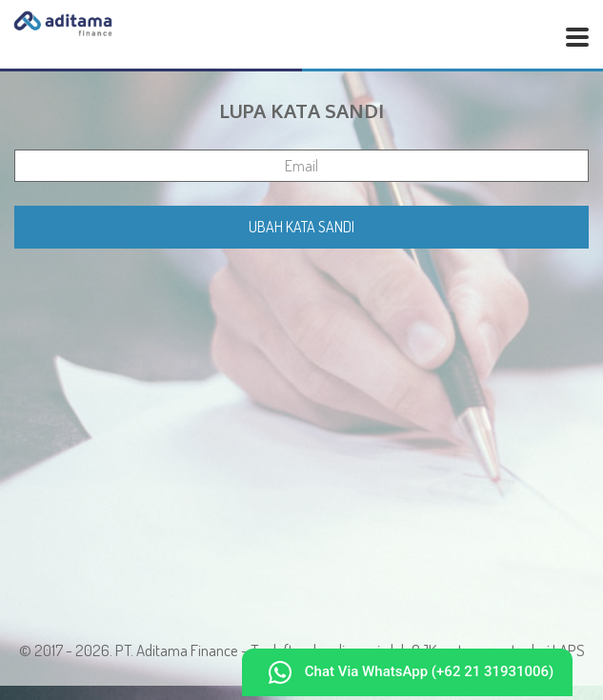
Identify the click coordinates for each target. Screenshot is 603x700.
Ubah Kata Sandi (301, 227)
